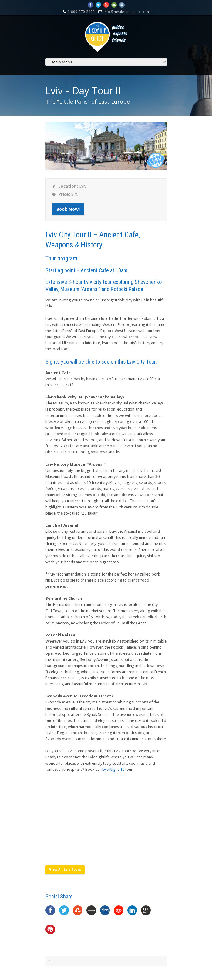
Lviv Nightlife (113, 769)
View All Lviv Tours (65, 869)
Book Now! (68, 209)
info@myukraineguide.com (126, 12)
